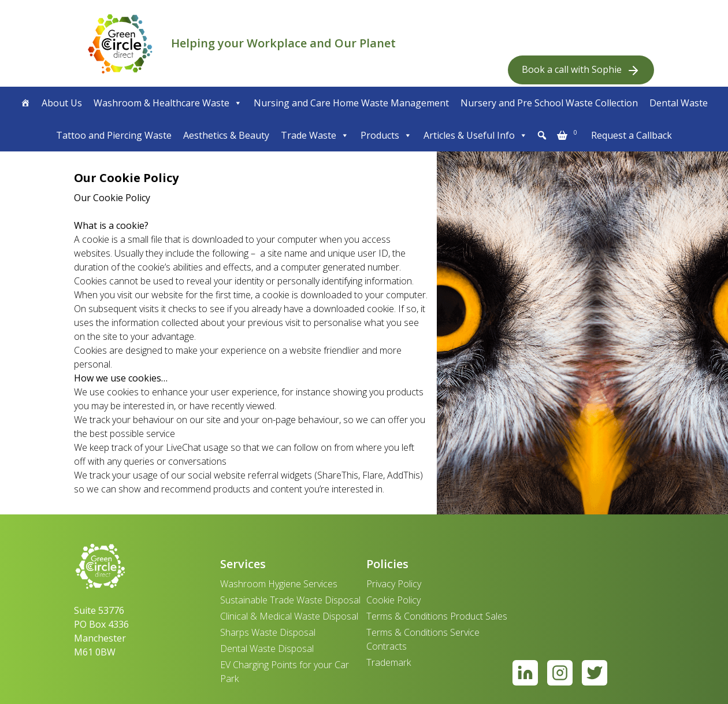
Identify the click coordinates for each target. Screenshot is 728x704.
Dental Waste (679, 103)
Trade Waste (315, 135)
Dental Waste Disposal (267, 649)
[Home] (25, 103)
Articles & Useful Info (476, 135)
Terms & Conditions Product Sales (437, 616)
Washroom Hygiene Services (279, 584)
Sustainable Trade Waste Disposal (290, 600)
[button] (542, 135)
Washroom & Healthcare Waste (168, 103)
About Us (62, 103)
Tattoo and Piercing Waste (114, 135)
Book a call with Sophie (581, 70)
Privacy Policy (394, 584)
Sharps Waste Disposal (268, 632)
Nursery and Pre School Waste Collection (549, 103)
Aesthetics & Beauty (226, 135)
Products (386, 135)
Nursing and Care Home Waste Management (351, 103)
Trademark (389, 662)
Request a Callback (632, 135)
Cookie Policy (393, 600)
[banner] (120, 43)
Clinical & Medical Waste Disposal (289, 616)
